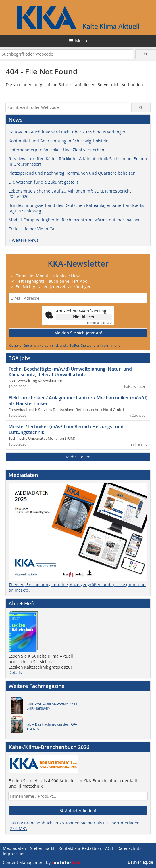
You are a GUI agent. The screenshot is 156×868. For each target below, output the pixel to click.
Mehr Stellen (78, 457)
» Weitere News (24, 240)
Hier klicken (84, 317)
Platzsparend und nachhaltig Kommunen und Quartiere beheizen (72, 173)
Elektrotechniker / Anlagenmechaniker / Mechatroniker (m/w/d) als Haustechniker (78, 401)
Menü (81, 41)
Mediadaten (15, 848)
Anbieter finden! (78, 811)
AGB (109, 848)
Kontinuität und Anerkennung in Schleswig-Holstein (59, 141)
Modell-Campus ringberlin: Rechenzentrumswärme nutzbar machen (75, 220)
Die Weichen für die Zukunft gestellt (43, 182)
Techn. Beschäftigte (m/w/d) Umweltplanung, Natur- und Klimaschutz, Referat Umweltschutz (70, 372)
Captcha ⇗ (100, 323)
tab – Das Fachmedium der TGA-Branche (52, 727)
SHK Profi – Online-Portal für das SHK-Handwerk (52, 706)
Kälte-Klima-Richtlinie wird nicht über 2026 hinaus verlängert (68, 132)
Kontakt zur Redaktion (80, 848)
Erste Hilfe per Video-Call (33, 229)
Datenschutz (129, 848)
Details (15, 672)
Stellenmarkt (42, 848)
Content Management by (42, 862)
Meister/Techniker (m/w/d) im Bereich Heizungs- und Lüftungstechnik (66, 429)
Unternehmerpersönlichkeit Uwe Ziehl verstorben (56, 150)
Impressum (14, 854)
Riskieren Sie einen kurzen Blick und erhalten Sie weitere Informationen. (66, 345)
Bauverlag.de (140, 862)
